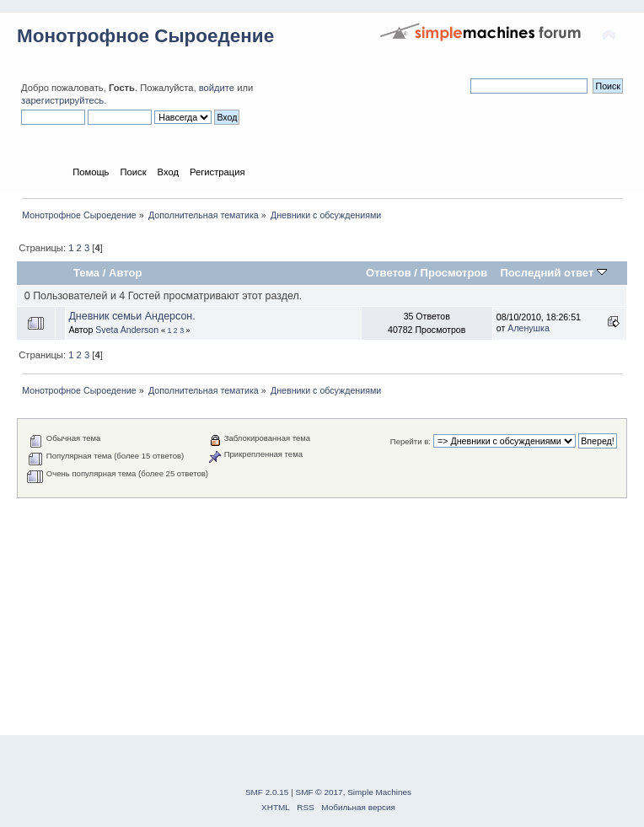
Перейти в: (411, 441)
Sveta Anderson (127, 330)
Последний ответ (553, 273)
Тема (86, 273)
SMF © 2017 (319, 792)
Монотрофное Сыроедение (145, 36)
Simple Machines (379, 792)
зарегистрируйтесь (62, 100)
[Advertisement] (322, 616)
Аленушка (529, 328)
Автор (125, 273)
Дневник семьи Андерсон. (131, 316)
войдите (217, 88)
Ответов (389, 273)
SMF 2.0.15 (267, 792)
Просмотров (454, 273)
